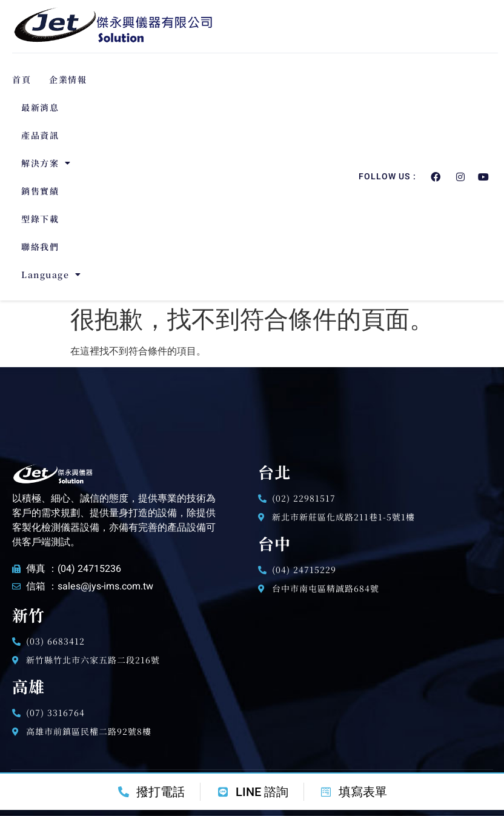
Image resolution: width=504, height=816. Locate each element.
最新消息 (40, 107)
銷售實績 (40, 191)
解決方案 (46, 163)
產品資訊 (40, 135)
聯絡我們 (40, 247)
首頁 (22, 79)
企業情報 (68, 79)
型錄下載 (40, 219)
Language (51, 274)
